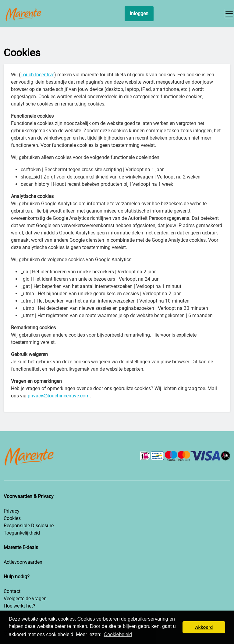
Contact (12, 591)
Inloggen (139, 14)
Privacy (12, 511)
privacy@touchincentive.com (59, 396)
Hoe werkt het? (19, 606)
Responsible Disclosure (29, 526)
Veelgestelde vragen (25, 599)
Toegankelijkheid (22, 533)
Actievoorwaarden (23, 562)
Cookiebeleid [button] (118, 634)
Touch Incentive (37, 75)
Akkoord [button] (204, 627)
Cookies (12, 518)
